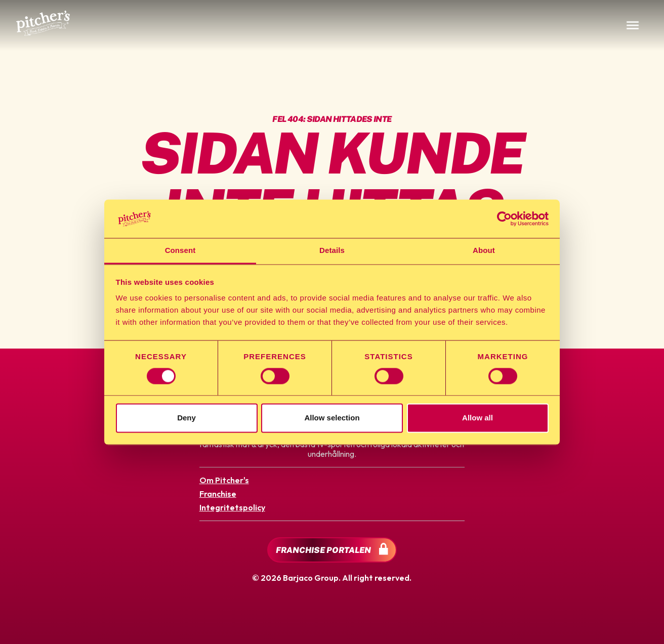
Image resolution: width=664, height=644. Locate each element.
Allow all (478, 418)
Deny (186, 418)
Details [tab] (332, 251)
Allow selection (332, 418)
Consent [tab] (180, 251)
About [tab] (484, 251)
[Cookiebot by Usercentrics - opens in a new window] (504, 219)
